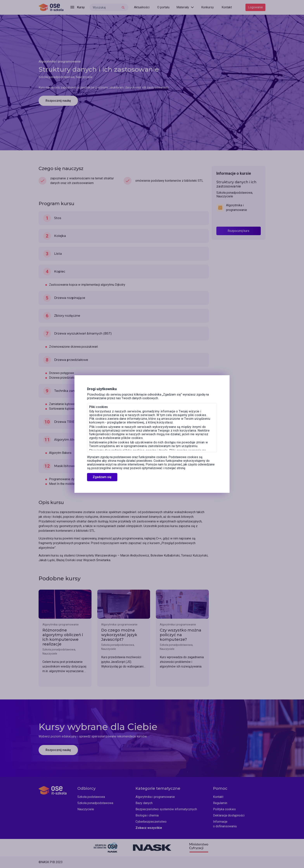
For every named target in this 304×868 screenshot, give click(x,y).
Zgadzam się (102, 477)
